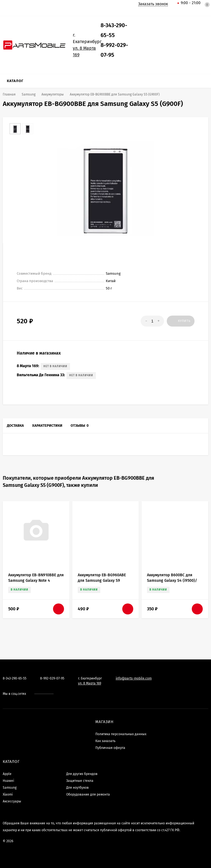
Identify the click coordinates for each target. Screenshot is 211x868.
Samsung (10, 788)
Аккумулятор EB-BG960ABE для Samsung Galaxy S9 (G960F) (102, 581)
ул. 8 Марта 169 (90, 683)
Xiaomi (8, 794)
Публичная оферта (110, 748)
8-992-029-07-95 (52, 678)
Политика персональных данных (121, 734)
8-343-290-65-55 (15, 678)
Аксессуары (12, 801)
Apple (7, 774)
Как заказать (105, 741)
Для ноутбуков (77, 788)
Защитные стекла (80, 781)
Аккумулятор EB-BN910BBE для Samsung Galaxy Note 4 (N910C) (36, 581)
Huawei (8, 781)
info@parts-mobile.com (134, 678)
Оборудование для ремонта (88, 794)
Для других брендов (82, 774)
